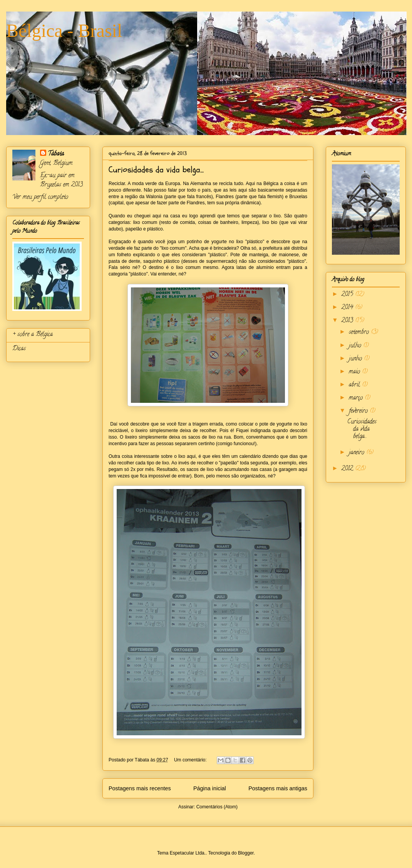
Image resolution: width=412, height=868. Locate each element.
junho (356, 359)
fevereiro (359, 411)
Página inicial (210, 788)
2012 (348, 469)
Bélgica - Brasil (64, 31)
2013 (348, 321)
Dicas (19, 349)
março (357, 398)
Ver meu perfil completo (40, 197)
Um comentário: (191, 760)
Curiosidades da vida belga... (156, 170)
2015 (348, 295)
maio (355, 372)
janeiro (358, 453)
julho (356, 346)
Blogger (246, 853)
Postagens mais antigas (278, 788)
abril (355, 385)
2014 (348, 308)
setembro (360, 332)
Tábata (56, 154)
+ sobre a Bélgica (33, 335)
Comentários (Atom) (217, 807)
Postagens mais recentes (140, 788)
